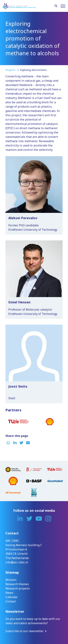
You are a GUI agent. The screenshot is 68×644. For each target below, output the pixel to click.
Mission (11, 580)
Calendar (12, 597)
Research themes (17, 584)
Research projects (18, 588)
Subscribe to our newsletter (24, 631)
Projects (11, 70)
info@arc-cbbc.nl (17, 562)
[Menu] (63, 6)
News (9, 593)
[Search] (56, 6)
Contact (11, 601)
